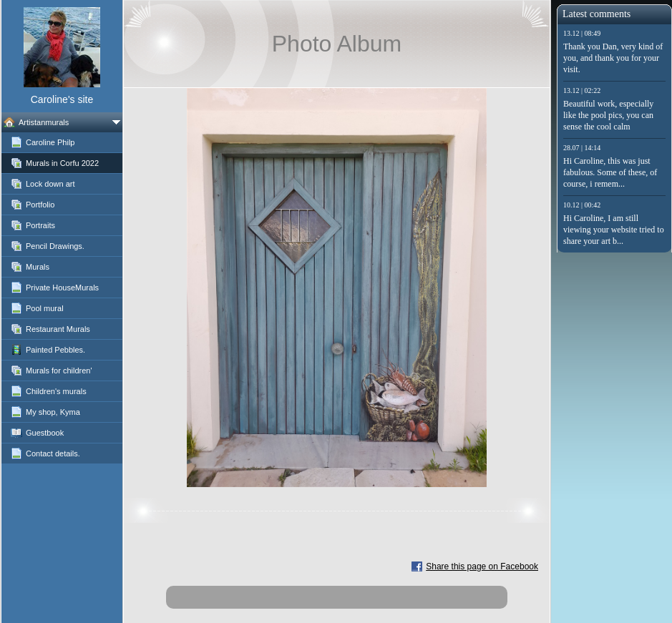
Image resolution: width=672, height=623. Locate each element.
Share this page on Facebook (482, 566)
